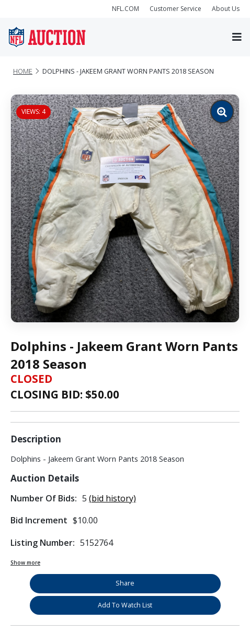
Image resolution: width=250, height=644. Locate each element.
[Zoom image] (222, 112)
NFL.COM (126, 9)
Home (23, 71)
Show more (25, 563)
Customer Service (175, 9)
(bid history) (112, 498)
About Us (226, 9)
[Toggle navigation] (237, 37)
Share (125, 583)
